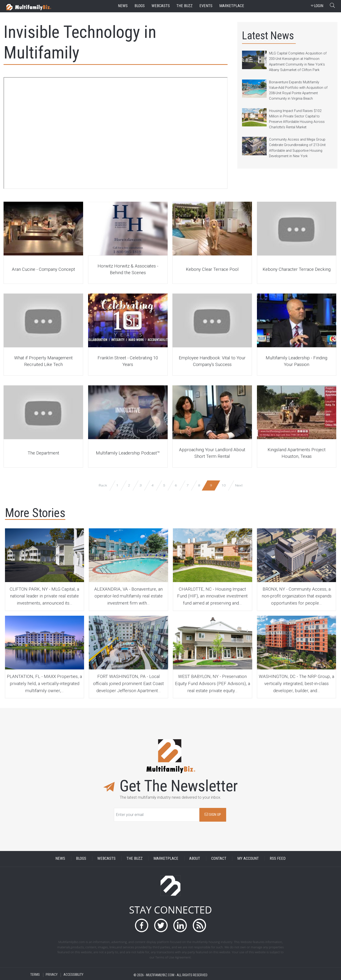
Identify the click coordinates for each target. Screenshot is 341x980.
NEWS (60, 858)
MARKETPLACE (166, 858)
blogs (140, 6)
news (123, 6)
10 (224, 485)
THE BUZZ (135, 858)
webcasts (161, 6)
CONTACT (219, 858)
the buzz (184, 6)
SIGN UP (213, 815)
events (206, 6)
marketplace (232, 6)
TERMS (35, 975)
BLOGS (81, 858)
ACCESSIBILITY (73, 975)
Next (239, 485)
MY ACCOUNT (248, 858)
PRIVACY (52, 975)
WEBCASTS (106, 858)
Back (103, 485)
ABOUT (195, 858)
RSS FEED (278, 858)
